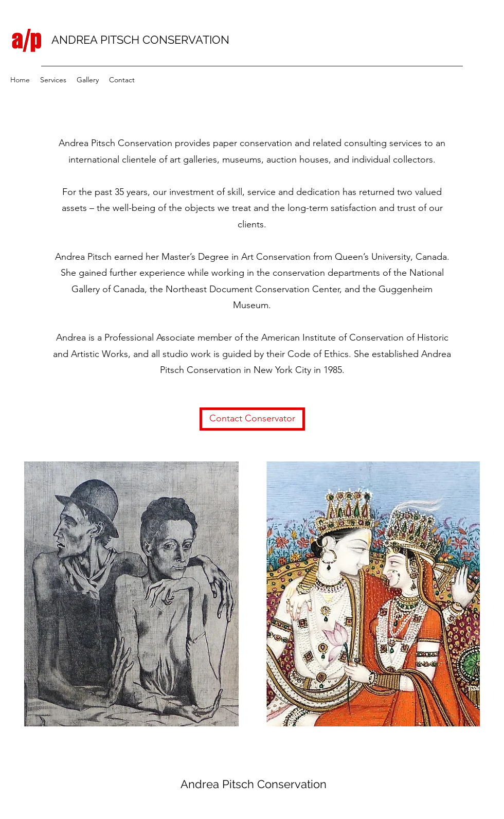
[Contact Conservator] (252, 419)
